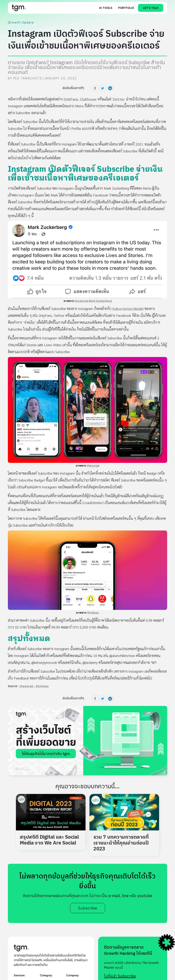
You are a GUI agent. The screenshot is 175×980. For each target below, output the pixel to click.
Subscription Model (128, 308)
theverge (93, 466)
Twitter (118, 99)
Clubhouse (88, 99)
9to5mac (93, 613)
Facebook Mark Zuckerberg (93, 301)
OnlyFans (71, 99)
